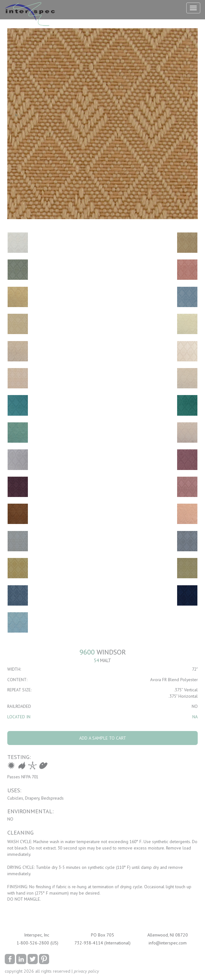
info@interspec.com (168, 943)
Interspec (31, 15)
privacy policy (86, 971)
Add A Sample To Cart (103, 738)
